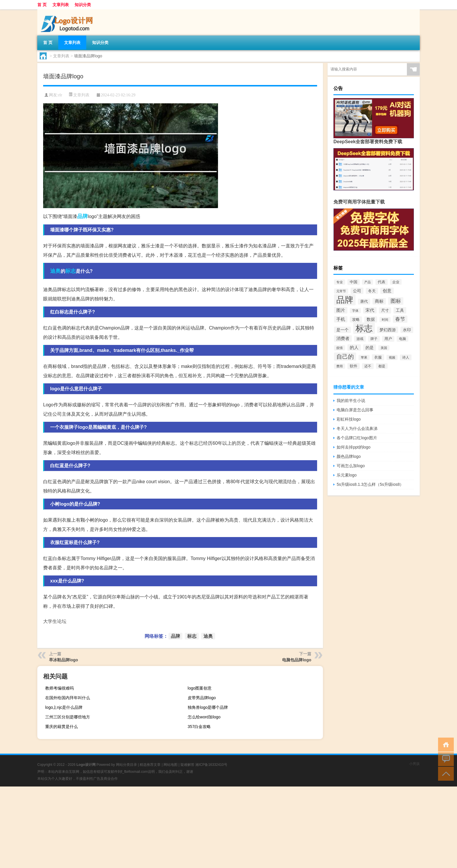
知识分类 (83, 5)
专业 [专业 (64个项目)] (340, 282)
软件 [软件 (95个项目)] (354, 366)
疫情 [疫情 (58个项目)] (340, 348)
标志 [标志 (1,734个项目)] (364, 328)
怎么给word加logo (204, 717)
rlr (60, 95)
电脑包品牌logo (297, 660)
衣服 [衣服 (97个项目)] (378, 357)
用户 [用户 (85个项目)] (388, 339)
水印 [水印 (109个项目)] (407, 330)
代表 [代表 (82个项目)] (382, 282)
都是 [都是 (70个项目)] (382, 366)
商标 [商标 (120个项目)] (379, 301)
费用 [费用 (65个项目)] (340, 366)
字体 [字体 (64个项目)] (355, 311)
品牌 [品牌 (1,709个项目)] (345, 300)
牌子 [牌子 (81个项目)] (374, 339)
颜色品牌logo (349, 456)
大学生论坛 (55, 621)
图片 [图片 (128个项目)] (341, 310)
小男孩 (414, 764)
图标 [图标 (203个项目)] (396, 301)
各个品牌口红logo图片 (357, 438)
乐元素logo (347, 475)
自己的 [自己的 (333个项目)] (345, 357)
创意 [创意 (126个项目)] (387, 291)
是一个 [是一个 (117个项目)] (342, 330)
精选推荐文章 (150, 765)
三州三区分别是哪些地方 (68, 717)
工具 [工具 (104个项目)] (400, 310)
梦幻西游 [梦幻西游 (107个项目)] (388, 330)
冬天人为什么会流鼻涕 (357, 428)
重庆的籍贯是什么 (61, 727)
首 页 (42, 5)
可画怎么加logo (351, 466)
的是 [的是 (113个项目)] (370, 348)
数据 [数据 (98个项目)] (371, 319)
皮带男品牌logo (202, 698)
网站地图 (171, 765)
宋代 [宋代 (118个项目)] (370, 310)
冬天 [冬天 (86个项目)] (372, 291)
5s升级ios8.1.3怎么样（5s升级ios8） (370, 484)
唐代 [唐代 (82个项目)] (364, 302)
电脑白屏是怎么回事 (355, 410)
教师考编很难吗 (59, 688)
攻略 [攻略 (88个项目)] (356, 319)
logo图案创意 (200, 688)
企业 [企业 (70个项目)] (396, 282)
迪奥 (55, 271)
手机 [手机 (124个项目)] (341, 319)
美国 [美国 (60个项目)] (384, 348)
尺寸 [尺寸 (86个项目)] (385, 310)
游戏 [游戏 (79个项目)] (360, 339)
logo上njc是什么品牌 (64, 707)
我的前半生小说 (351, 401)
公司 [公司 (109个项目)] (357, 291)
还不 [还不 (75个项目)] (368, 366)
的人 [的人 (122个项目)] (354, 348)
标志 (71, 271)
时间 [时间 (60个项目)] (385, 320)
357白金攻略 (199, 727)
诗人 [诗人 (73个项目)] (406, 357)
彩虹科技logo (349, 419)
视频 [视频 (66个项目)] (392, 357)
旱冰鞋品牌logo (64, 660)
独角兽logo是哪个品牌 (208, 707)
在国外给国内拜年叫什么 (68, 698)
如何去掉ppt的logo (354, 447)
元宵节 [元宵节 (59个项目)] (341, 291)
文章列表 (61, 5)
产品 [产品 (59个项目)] (368, 282)
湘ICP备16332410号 (211, 765)
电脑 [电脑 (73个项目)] (402, 339)
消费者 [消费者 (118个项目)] (343, 339)
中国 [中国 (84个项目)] (354, 282)
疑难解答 (187, 765)
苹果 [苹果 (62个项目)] (364, 357)
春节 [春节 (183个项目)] (400, 319)
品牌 (82, 216)
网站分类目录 (126, 765)
